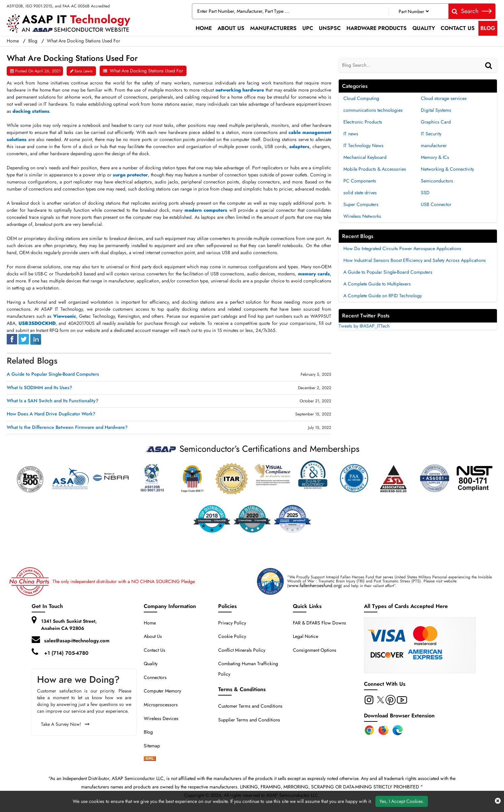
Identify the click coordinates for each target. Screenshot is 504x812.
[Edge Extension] (398, 730)
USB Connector (436, 204)
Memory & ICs (435, 157)
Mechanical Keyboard (365, 157)
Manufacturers (273, 28)
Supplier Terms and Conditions (249, 720)
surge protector (130, 175)
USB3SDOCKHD (37, 323)
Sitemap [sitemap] (155, 746)
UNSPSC (330, 28)
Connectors (155, 677)
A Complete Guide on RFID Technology (383, 296)
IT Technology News (363, 145)
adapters (299, 146)
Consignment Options (315, 650)
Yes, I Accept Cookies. (402, 801)
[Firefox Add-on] (383, 730)
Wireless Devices (161, 718)
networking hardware (240, 90)
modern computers (206, 210)
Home (204, 28)
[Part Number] (414, 11)
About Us (231, 28)
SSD (425, 193)
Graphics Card (436, 122)
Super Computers (361, 204)
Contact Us (458, 28)
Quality (424, 28)
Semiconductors (437, 181)
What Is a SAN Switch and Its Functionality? (53, 401)
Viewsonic (65, 316)
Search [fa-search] (472, 11)
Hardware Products (377, 28)
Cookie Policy (232, 636)
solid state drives (360, 193)
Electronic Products (363, 122)
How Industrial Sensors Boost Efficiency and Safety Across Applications (415, 260)
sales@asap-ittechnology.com (77, 641)
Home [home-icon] (13, 41)
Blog (488, 28)
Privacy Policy (232, 623)
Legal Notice (306, 636)
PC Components (360, 181)
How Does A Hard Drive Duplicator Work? (51, 414)
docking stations (31, 111)
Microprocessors (161, 705)
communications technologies (373, 110)
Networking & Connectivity (447, 169)
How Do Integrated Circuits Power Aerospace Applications (402, 248)
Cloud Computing (361, 98)
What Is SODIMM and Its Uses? (39, 388)
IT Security (431, 134)
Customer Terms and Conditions (250, 706)
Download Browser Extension (399, 716)
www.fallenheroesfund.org (315, 585)
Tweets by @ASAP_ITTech (364, 326)
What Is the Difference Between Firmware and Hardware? (67, 427)
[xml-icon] (150, 759)
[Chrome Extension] (369, 730)
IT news (351, 134)
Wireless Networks (362, 216)
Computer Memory (162, 691)
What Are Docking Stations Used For (146, 71)
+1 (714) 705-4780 (66, 653)
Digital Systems (436, 110)
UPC (308, 28)
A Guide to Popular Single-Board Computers (53, 374)
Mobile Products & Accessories (375, 169)
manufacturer (434, 145)
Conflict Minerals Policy (242, 650)
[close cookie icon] (498, 801)
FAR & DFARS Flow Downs (320, 623)
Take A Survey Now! (65, 724)
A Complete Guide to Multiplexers (377, 284)
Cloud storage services (444, 98)
